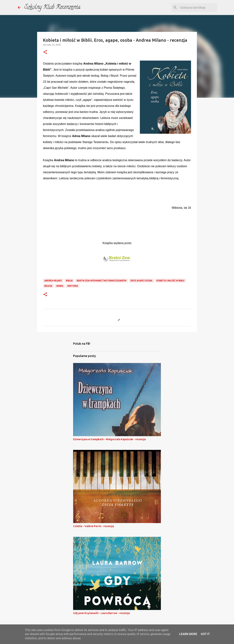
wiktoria (73, 286)
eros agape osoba (141, 281)
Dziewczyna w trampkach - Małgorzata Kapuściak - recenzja (109, 439)
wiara (60, 286)
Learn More (188, 634)
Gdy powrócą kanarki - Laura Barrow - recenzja (101, 613)
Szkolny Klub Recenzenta (52, 8)
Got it (205, 634)
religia (48, 286)
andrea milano (53, 281)
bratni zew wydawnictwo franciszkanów (102, 281)
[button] (45, 52)
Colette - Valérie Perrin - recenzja (94, 526)
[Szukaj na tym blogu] (198, 8)
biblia (69, 281)
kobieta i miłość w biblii (170, 281)
